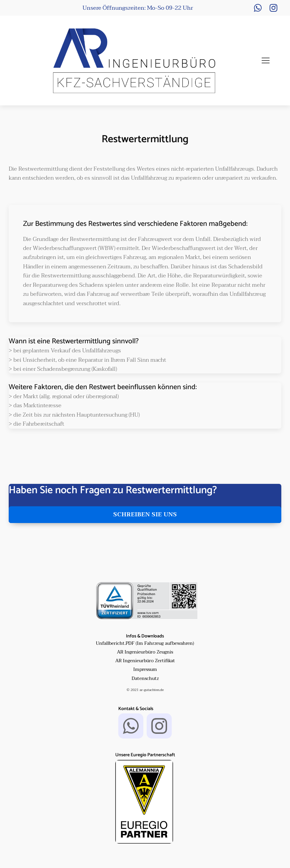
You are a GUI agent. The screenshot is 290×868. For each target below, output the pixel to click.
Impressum (145, 670)
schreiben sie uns (145, 514)
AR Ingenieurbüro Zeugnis (145, 652)
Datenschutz (145, 679)
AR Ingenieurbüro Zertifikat (145, 661)
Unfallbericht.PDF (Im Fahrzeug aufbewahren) (145, 643)
